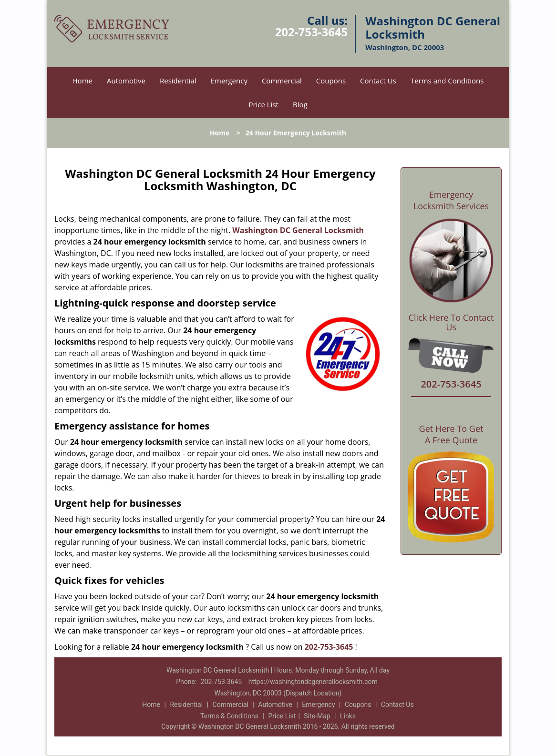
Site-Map (317, 716)
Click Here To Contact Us (451, 323)
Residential (178, 81)
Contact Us (378, 81)
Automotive (126, 81)
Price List (263, 104)
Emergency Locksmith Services (451, 200)
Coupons (331, 81)
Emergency (229, 81)
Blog (300, 104)
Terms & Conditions (229, 716)
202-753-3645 (312, 32)
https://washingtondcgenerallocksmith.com (313, 682)
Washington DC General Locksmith (298, 230)
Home (82, 81)
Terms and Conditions (447, 81)
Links (348, 716)
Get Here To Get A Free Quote (451, 434)
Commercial (282, 81)
